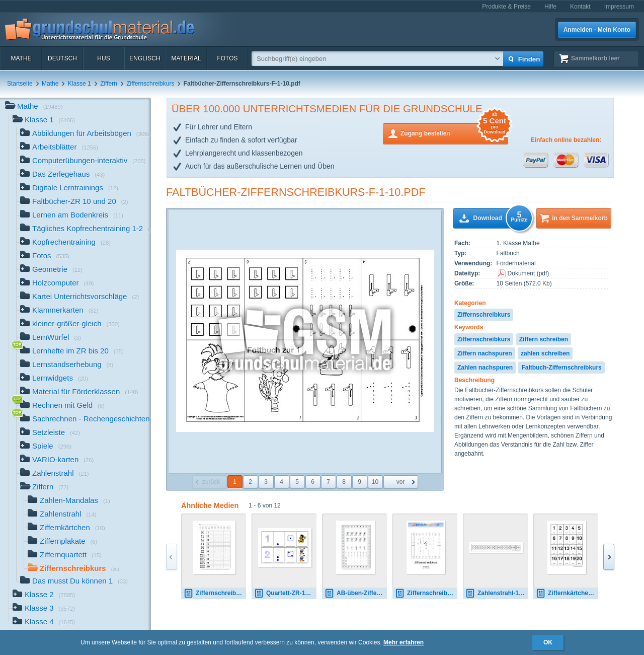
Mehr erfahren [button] (404, 642)
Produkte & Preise (506, 7)
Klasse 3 (44, 609)
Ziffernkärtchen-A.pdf (567, 593)
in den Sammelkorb (580, 218)
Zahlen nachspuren (485, 368)
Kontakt (580, 7)
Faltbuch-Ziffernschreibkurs (561, 368)
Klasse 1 (79, 84)
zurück (211, 482)
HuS (103, 58)
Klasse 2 (44, 595)
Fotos (227, 58)
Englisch (145, 58)
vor (401, 482)
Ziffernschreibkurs (150, 84)
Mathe (21, 58)
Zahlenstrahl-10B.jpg (497, 593)
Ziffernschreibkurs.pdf (426, 593)
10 (375, 482)
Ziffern (109, 84)
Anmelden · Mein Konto (597, 30)
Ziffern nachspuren (485, 353)
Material (186, 58)
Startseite (20, 84)
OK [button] (548, 642)
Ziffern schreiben (544, 339)
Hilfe (550, 7)
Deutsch (62, 58)
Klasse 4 (44, 623)
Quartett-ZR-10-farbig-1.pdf (285, 593)
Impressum (619, 7)
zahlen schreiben (545, 353)
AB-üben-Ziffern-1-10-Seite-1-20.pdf (356, 593)
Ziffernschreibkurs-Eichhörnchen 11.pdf (215, 593)
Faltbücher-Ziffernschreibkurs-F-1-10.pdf (296, 192)
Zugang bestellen (454, 133)
